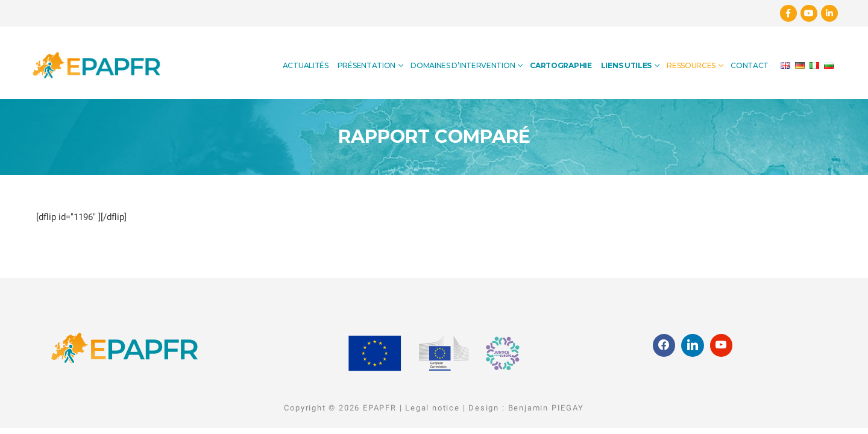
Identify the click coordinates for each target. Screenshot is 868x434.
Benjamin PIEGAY (546, 408)
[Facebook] (788, 13)
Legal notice (432, 408)
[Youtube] (809, 13)
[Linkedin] (829, 13)
